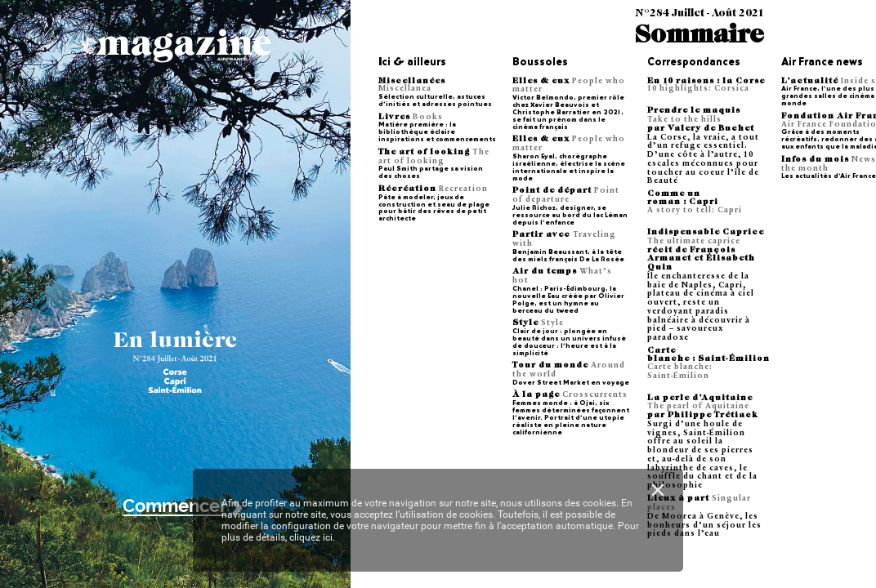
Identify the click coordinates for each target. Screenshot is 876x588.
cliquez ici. (312, 537)
